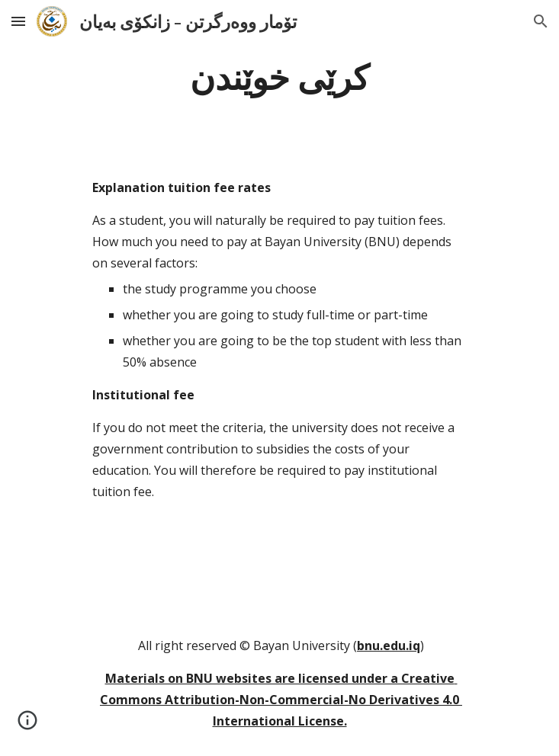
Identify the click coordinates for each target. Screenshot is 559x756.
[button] (18, 21)
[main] (279, 75)
